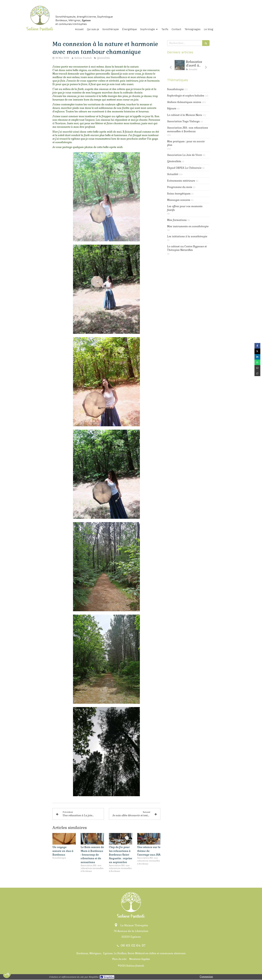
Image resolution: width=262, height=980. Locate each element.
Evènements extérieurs (181, 181)
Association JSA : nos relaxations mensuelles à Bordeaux (188, 129)
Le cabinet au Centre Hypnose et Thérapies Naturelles (187, 248)
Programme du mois (180, 187)
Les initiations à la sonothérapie (187, 236)
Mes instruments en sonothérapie (188, 226)
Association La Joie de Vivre (184, 155)
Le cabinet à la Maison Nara (185, 115)
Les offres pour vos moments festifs (185, 208)
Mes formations (177, 220)
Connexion (206, 977)
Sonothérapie (175, 89)
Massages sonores (179, 200)
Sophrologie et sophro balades (186, 96)
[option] (188, 66)
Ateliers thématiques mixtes (184, 102)
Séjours (172, 108)
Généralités (174, 161)
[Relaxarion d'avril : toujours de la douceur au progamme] (180, 65)
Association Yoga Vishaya (183, 121)
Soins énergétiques (179, 194)
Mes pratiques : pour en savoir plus (186, 143)
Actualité (173, 174)
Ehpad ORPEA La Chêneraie (184, 168)
